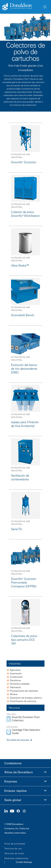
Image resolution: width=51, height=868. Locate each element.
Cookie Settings (24, 862)
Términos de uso (13, 848)
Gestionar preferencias (16, 858)
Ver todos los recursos (18, 740)
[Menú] (45, 7)
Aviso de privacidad (15, 844)
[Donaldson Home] (21, 7)
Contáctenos (13, 763)
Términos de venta (14, 853)
